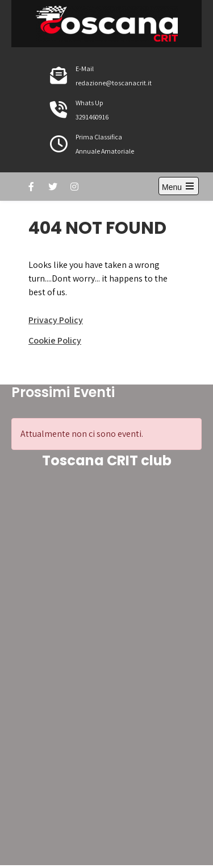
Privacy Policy (56, 320)
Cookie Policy (55, 340)
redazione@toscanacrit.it (114, 83)
